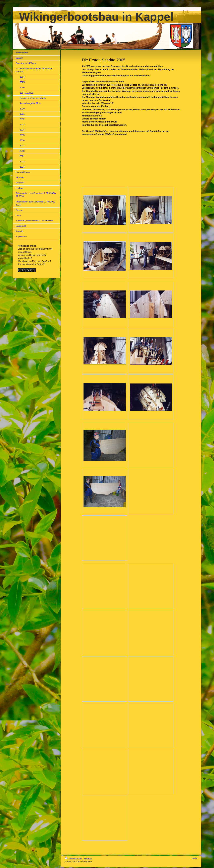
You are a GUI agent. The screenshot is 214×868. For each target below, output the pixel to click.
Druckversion (74, 859)
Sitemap (88, 859)
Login (195, 858)
